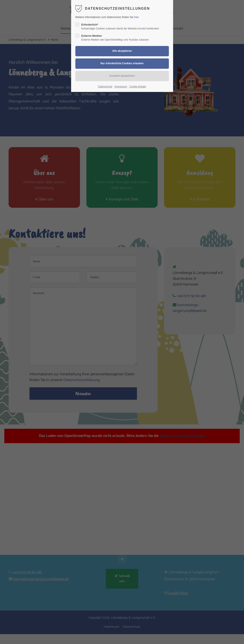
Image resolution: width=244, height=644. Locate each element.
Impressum (121, 87)
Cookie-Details (138, 87)
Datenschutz (105, 87)
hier (137, 17)
